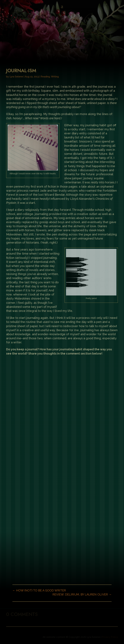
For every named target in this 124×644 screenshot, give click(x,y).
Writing (55, 77)
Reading (45, 77)
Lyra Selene (16, 77)
